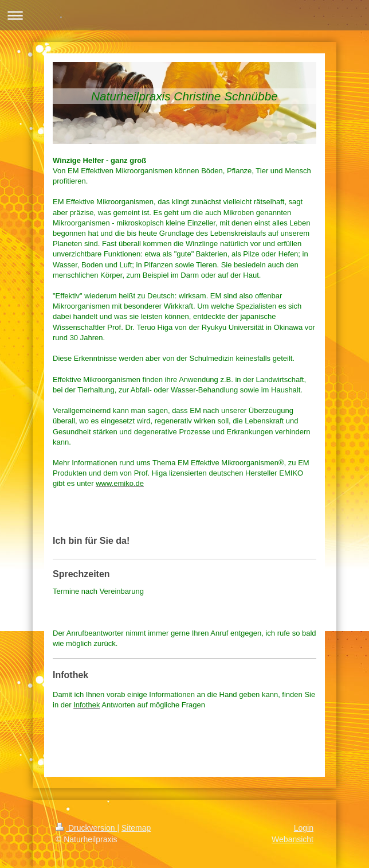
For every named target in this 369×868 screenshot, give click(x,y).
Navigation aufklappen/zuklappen (185, 15)
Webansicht (293, 839)
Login (304, 828)
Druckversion (86, 828)
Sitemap (136, 828)
